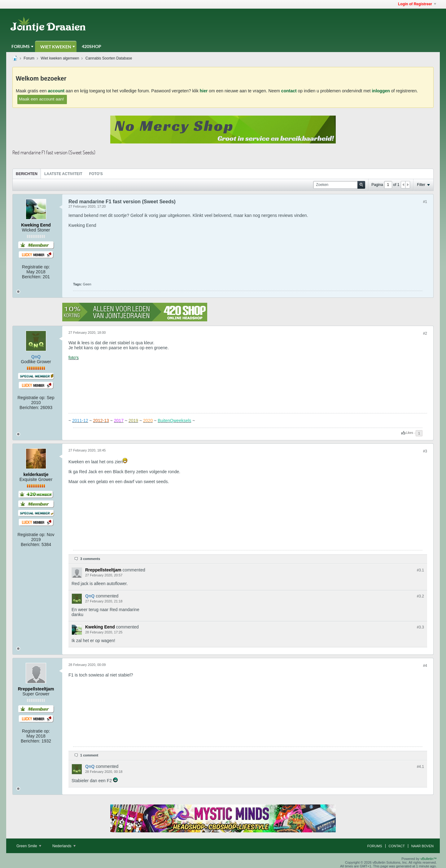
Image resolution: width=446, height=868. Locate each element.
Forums (21, 46)
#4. (420, 767)
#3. (420, 570)
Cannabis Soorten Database (109, 58)
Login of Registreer (417, 4)
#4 (425, 666)
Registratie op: (36, 267)
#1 (425, 202)
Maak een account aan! (41, 99)
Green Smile (29, 846)
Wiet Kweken (56, 47)
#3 (425, 451)
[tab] (27, 174)
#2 (425, 333)
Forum (29, 58)
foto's (74, 358)
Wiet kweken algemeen (60, 58)
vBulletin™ (429, 859)
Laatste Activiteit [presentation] (63, 174)
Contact (397, 846)
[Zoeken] (339, 185)
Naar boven (422, 846)
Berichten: (32, 277)
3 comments (90, 559)
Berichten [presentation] (27, 174)
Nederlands (64, 846)
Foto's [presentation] (96, 174)
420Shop (92, 46)
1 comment (89, 755)
